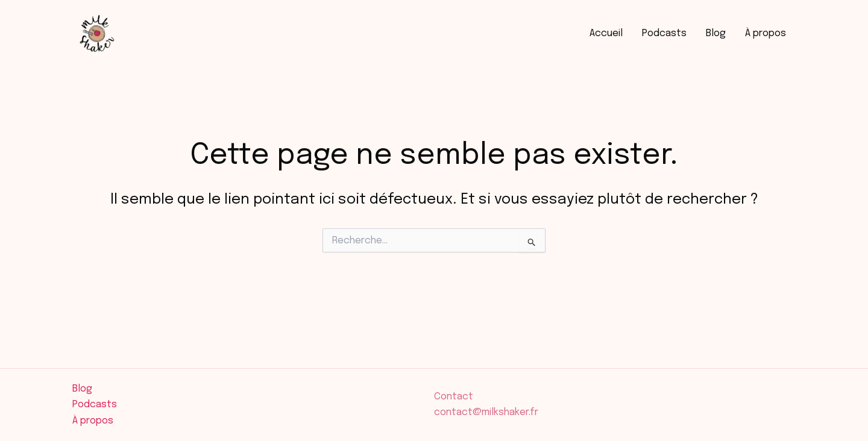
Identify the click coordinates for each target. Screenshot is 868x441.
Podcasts (664, 33)
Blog (716, 33)
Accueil (606, 33)
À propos (766, 33)
